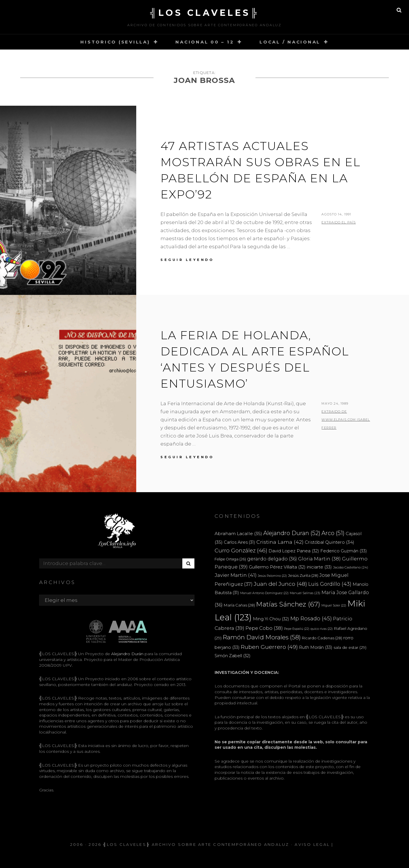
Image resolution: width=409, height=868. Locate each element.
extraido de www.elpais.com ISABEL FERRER (346, 420)
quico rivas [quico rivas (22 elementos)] (322, 629)
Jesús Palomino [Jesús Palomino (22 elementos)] (272, 576)
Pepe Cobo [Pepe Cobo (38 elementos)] (264, 628)
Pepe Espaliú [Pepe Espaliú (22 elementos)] (297, 629)
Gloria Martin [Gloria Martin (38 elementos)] (319, 559)
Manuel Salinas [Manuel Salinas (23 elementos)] (305, 593)
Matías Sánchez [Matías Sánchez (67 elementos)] (288, 604)
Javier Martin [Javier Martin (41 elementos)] (236, 575)
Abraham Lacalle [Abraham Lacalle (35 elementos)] (238, 534)
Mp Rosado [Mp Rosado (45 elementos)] (311, 618)
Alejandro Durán (127, 654)
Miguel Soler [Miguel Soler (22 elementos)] (334, 605)
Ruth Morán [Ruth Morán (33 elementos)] (316, 647)
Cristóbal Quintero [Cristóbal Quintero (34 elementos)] (330, 542)
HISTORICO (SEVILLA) (115, 42)
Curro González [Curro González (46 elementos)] (241, 550)
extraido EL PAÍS (339, 222)
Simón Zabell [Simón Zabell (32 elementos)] (233, 656)
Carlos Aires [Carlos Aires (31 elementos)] (239, 542)
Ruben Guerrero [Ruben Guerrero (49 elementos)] (269, 647)
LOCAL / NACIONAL (290, 42)
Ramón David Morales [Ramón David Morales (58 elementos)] (262, 637)
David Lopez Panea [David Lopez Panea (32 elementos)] (294, 551)
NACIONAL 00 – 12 (205, 42)
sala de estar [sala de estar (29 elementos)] (350, 647)
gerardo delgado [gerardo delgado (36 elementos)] (272, 559)
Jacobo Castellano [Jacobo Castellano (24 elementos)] (351, 567)
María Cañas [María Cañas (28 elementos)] (239, 605)
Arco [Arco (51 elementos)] (333, 533)
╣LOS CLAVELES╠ (204, 13)
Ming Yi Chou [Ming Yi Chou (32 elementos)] (271, 619)
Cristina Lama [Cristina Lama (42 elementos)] (280, 542)
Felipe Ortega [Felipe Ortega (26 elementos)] (230, 559)
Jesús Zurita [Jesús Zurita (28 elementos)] (303, 575)
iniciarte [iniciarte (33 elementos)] (319, 567)
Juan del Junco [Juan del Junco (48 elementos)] (280, 584)
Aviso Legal (312, 844)
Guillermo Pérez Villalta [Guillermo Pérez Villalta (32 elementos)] (277, 567)
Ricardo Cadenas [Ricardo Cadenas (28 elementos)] (322, 638)
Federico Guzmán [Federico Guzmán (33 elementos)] (344, 551)
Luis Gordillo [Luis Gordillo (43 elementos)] (330, 584)
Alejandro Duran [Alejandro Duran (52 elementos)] (292, 533)
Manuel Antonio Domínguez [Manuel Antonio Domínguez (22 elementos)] (264, 593)
